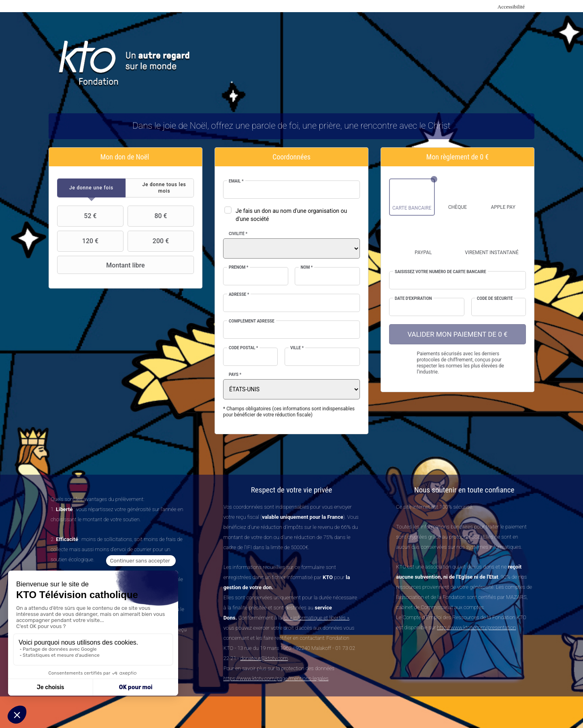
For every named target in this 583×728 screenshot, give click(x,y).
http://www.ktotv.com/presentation (476, 627)
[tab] (91, 188)
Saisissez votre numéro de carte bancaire (440, 272)
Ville (297, 348)
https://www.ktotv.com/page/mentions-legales (276, 678)
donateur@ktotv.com (264, 658)
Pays (235, 375)
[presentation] (91, 188)
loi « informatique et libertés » (316, 618)
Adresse (239, 294)
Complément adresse (252, 321)
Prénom (238, 267)
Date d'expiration (413, 298)
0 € (484, 157)
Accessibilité (511, 7)
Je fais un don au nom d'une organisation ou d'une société (291, 215)
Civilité (238, 234)
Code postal (243, 348)
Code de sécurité (495, 298)
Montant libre (102, 265)
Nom (306, 267)
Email (236, 181)
